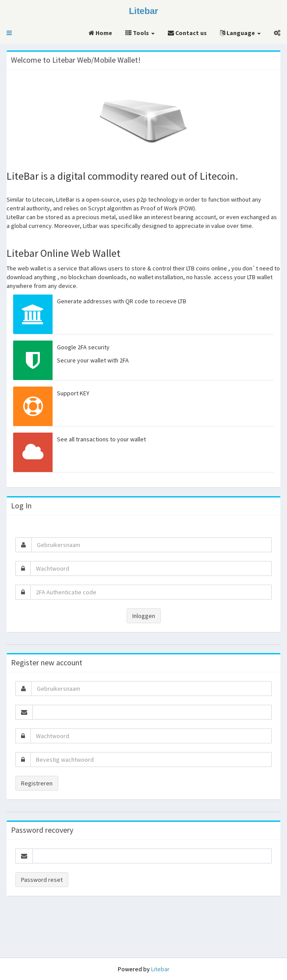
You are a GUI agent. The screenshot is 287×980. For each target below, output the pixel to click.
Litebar (160, 969)
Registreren (37, 783)
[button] (9, 33)
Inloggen (144, 616)
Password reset (42, 880)
